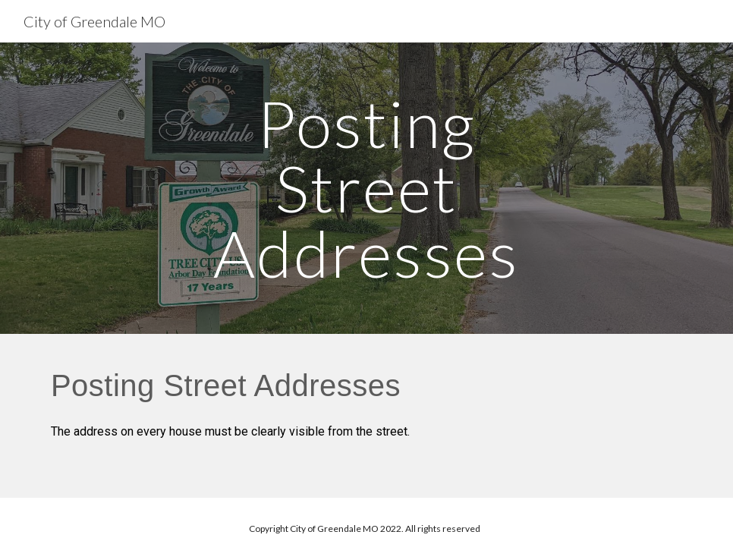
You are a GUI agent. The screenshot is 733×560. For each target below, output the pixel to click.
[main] (366, 188)
